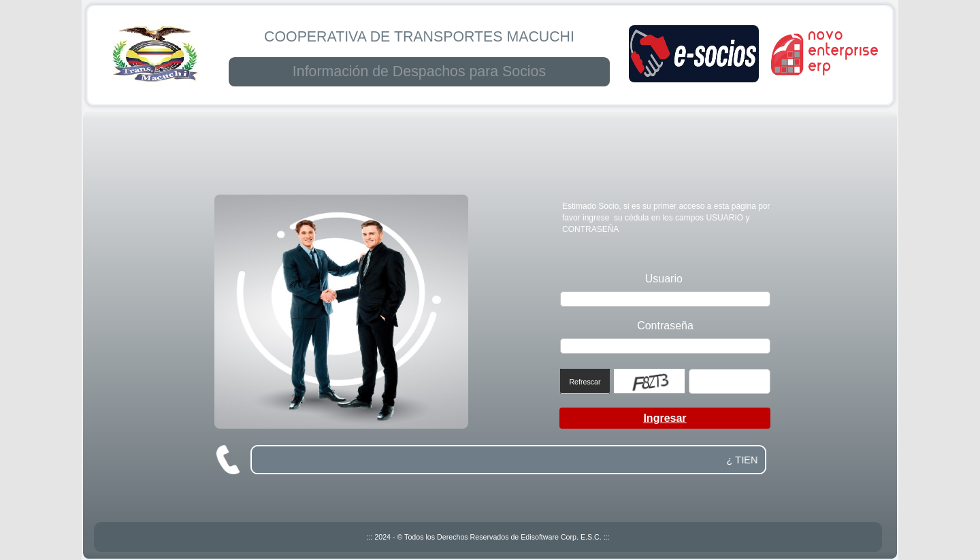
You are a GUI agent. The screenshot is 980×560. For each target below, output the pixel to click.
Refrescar (585, 382)
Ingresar (665, 418)
